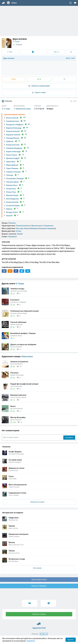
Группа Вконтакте (39, 580)
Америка (34, 228)
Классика (7, 101)
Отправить (69, 438)
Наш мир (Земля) (23, 228)
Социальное (48, 226)
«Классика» (27, 356)
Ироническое (37, 226)
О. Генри (16, 41)
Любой (20, 234)
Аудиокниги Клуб (39, 623)
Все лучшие (38, 568)
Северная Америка (47, 228)
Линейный (12, 237)
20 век (18, 231)
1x (71, 52)
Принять (71, 640)
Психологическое (23, 226)
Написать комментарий (39, 86)
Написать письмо (39, 614)
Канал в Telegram (39, 586)
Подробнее (31, 641)
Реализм (12, 223)
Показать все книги (38, 502)
